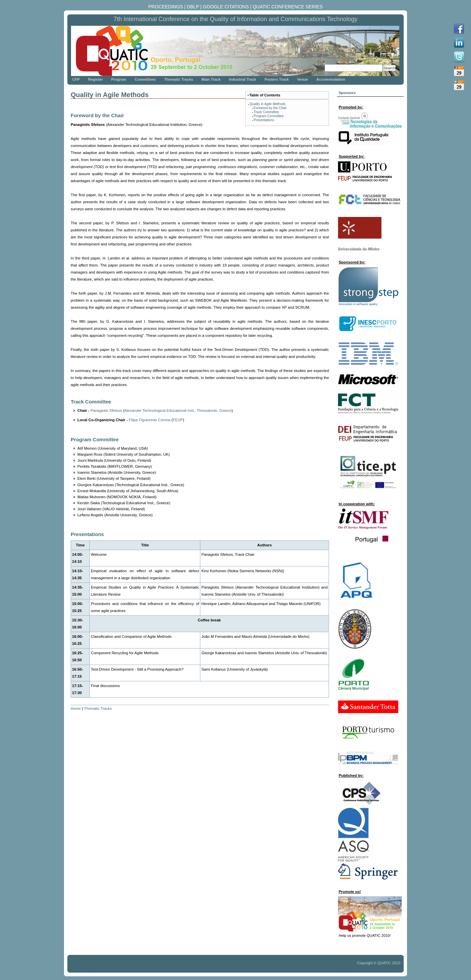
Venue (302, 79)
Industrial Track (242, 79)
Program (119, 79)
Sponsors (347, 93)
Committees (145, 79)
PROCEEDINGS (166, 7)
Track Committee (266, 112)
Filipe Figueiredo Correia (149, 420)
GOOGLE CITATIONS (226, 7)
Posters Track (277, 79)
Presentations (264, 120)
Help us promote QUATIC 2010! (365, 935)
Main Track (211, 79)
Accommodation (331, 79)
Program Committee (268, 116)
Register (95, 79)
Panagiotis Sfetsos (106, 410)
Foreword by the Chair (270, 108)
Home (76, 708)
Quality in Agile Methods (267, 104)
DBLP (193, 7)
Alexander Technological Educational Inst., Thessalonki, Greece (178, 410)
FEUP (178, 420)
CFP (76, 79)
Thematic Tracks (179, 79)
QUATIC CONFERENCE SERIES (288, 7)
